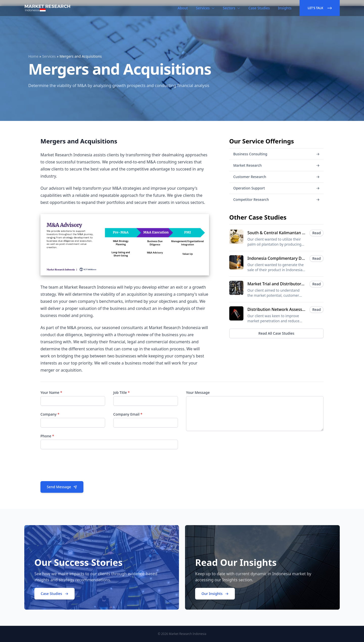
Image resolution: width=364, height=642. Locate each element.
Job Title (121, 392)
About (183, 8)
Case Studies (259, 8)
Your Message (198, 392)
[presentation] (79, 467)
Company (50, 414)
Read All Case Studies (276, 333)
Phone (47, 436)
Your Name (51, 392)
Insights (285, 8)
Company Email (128, 414)
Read (316, 233)
